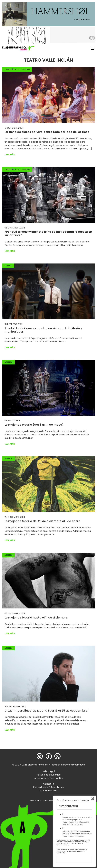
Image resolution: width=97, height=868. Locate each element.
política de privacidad (81, 834)
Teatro (26, 69)
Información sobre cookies (49, 778)
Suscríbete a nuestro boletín (73, 800)
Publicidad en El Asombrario (49, 787)
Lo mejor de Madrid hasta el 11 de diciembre (36, 617)
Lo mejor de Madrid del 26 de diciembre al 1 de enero (42, 521)
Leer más (10, 155)
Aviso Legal (49, 771)
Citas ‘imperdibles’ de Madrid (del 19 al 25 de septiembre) (47, 711)
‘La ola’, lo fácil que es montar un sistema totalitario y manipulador (43, 330)
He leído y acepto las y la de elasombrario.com (77, 834)
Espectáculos (12, 69)
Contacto (49, 784)
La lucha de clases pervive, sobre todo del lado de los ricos (47, 132)
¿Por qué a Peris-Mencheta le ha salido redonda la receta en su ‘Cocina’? (48, 233)
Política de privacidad (49, 775)
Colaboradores (49, 791)
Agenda (8, 362)
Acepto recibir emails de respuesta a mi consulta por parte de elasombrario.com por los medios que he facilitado (77, 821)
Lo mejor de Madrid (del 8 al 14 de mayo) (34, 425)
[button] (18, 48)
